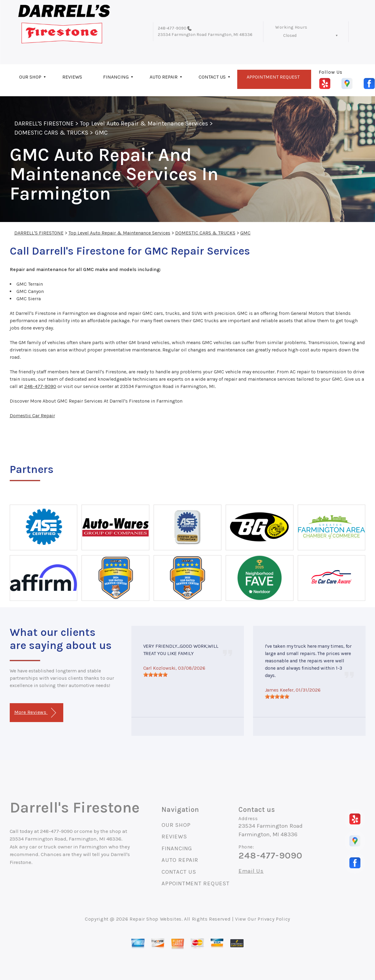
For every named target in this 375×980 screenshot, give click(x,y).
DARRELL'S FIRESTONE (44, 123)
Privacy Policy (274, 919)
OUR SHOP (30, 77)
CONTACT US (212, 77)
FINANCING (116, 77)
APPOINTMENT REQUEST (273, 77)
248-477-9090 (172, 28)
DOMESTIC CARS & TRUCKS (51, 133)
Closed (290, 35)
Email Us (251, 871)
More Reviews (35, 713)
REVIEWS (72, 77)
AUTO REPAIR (164, 77)
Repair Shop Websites (156, 919)
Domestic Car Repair (32, 416)
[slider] (155, 675)
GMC (101, 133)
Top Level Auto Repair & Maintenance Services (144, 123)
